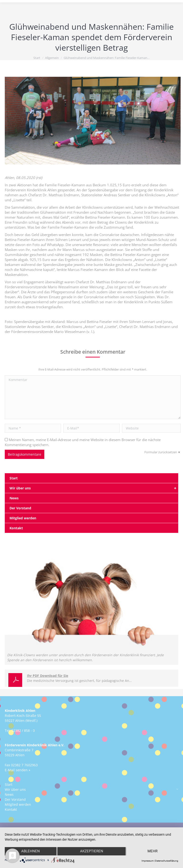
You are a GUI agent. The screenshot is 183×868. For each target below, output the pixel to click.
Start (37, 58)
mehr (152, 851)
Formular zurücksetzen (161, 452)
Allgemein (52, 58)
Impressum (148, 861)
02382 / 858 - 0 (23, 731)
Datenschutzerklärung (167, 861)
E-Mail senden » (18, 770)
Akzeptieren (91, 851)
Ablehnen (30, 851)
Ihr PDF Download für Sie (48, 676)
